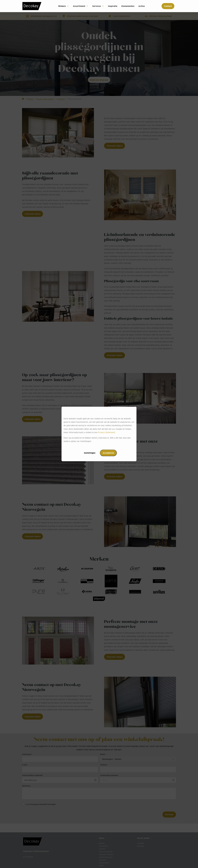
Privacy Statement (106, 432)
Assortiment (79, 6)
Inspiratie (113, 6)
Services (97, 6)
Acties (142, 6)
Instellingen (90, 453)
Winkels (62, 6)
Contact (168, 6)
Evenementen (128, 6)
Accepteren (108, 453)
